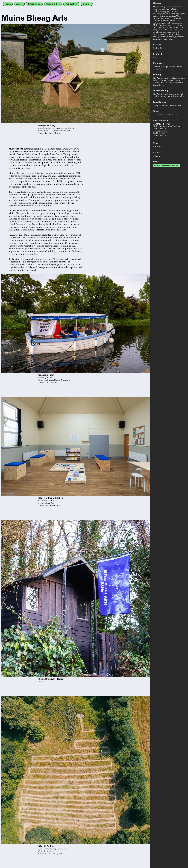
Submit (87, 4)
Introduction (34, 4)
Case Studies (53, 4)
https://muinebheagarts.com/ (166, 165)
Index (8, 4)
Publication (71, 4)
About (19, 4)
